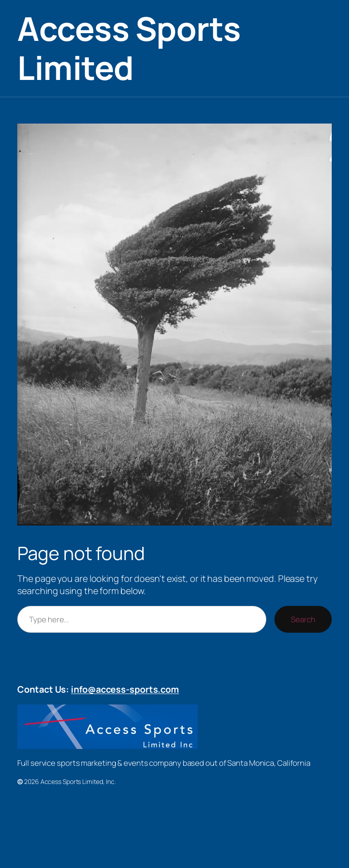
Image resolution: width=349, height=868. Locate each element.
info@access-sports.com (125, 689)
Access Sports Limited (129, 48)
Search (303, 619)
